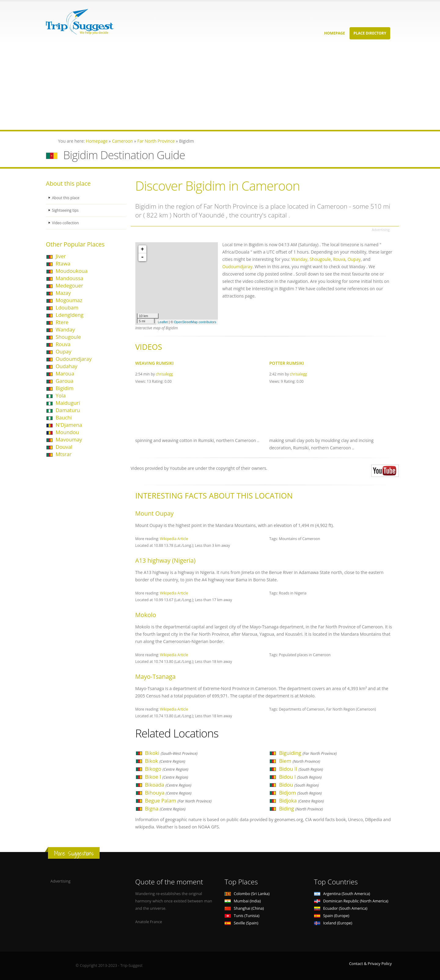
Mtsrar (64, 454)
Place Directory (370, 33)
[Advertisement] (183, 87)
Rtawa (63, 263)
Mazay (63, 293)
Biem (300, 761)
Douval (64, 447)
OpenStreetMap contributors (195, 322)
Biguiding (308, 753)
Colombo (247, 894)
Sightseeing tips (66, 210)
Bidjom (300, 793)
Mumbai (243, 901)
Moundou (67, 432)
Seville (241, 923)
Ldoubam (67, 307)
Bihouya (168, 793)
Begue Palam (178, 801)
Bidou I (300, 777)
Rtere (62, 322)
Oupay (63, 351)
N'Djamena (69, 425)
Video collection (66, 223)
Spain (332, 916)
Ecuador (341, 908)
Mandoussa (70, 278)
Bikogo (167, 769)
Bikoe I (167, 777)
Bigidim (64, 388)
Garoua (64, 381)
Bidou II (301, 769)
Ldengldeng (70, 315)
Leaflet (163, 322)
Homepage (335, 33)
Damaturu (68, 410)
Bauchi (64, 417)
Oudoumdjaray (74, 359)
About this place (66, 198)
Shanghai (244, 908)
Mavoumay (69, 439)
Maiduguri (68, 403)
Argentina (342, 894)
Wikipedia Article (174, 539)
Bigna (165, 808)
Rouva (63, 344)
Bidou (299, 785)
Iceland (333, 923)
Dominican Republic (351, 901)
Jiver (61, 256)
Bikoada (168, 785)
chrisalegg (164, 374)
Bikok (165, 761)
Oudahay (66, 366)
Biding (301, 808)
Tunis (242, 916)
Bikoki (171, 753)
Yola (61, 395)
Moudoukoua (72, 271)
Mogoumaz (69, 300)
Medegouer (69, 285)
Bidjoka (301, 801)
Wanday (65, 329)
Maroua (65, 373)
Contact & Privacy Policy (370, 964)
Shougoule (68, 337)
